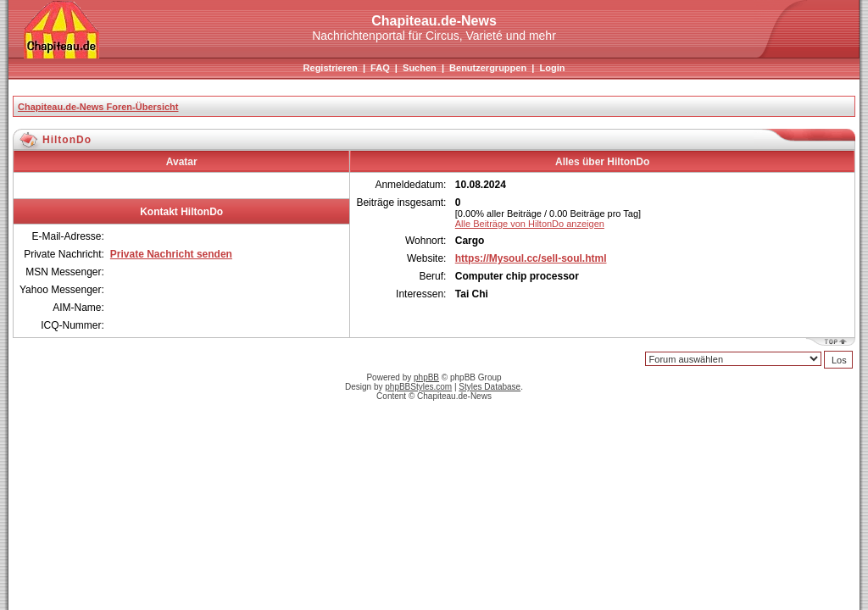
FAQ (380, 68)
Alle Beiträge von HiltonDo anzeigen (530, 224)
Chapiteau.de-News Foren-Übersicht (98, 107)
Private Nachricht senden (171, 254)
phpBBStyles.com (418, 387)
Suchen (420, 68)
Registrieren (331, 68)
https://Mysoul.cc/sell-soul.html (531, 258)
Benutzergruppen (488, 68)
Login (552, 68)
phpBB (426, 377)
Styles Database (490, 387)
